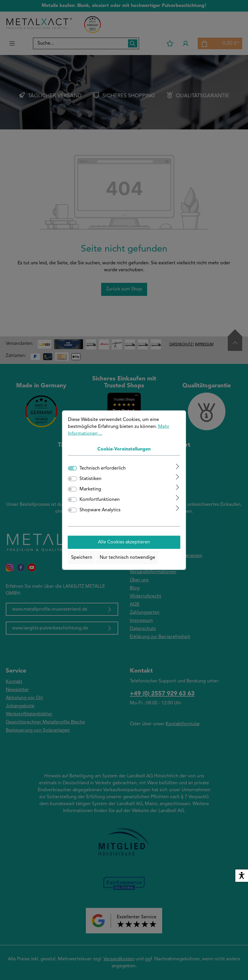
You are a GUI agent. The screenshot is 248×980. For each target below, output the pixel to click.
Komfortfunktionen (100, 499)
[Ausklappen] (177, 466)
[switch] (73, 479)
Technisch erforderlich (103, 468)
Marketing (90, 489)
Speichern (82, 558)
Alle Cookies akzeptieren (124, 542)
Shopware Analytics (100, 510)
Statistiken (90, 479)
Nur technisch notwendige (127, 558)
